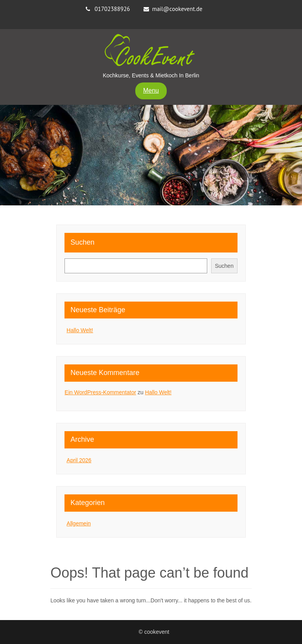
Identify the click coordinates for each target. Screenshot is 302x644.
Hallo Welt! (80, 330)
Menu (151, 91)
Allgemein (78, 523)
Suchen (82, 242)
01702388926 (112, 9)
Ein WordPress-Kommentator (100, 392)
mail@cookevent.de (177, 9)
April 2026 (79, 460)
